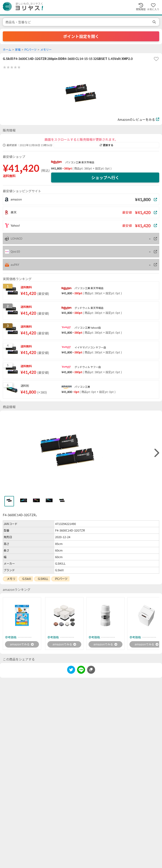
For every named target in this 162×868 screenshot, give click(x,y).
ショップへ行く (105, 178)
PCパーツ (30, 50)
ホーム (7, 50)
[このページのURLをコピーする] (91, 670)
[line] (81, 671)
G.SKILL (43, 579)
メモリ (11, 579)
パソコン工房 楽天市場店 (80, 162)
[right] (156, 453)
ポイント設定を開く (81, 36)
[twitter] (71, 671)
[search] (155, 22)
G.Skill (27, 579)
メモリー (46, 50)
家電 (18, 50)
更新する (106, 145)
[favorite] (156, 59)
